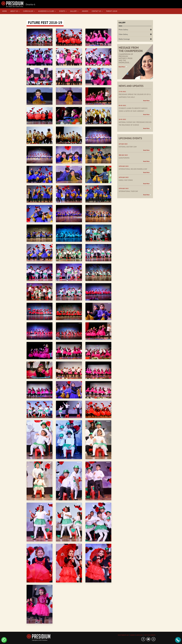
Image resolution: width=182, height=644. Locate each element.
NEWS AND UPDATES (131, 86)
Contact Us (97, 11)
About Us (15, 11)
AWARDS (132, 635)
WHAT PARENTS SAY (123, 635)
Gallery (74, 11)
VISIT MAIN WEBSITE (150, 635)
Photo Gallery (123, 30)
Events (63, 11)
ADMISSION (139, 635)
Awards (85, 11)
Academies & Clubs (47, 11)
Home (5, 11)
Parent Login (112, 11)
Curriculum (29, 11)
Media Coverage (124, 39)
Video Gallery (123, 34)
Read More (122, 67)
